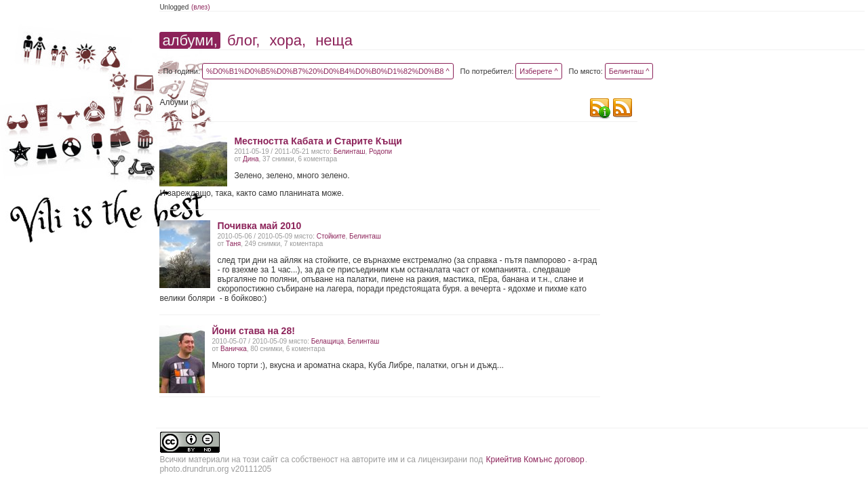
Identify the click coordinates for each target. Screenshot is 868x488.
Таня (233, 244)
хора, (288, 40)
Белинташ (350, 151)
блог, (243, 40)
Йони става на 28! (253, 331)
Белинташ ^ (629, 71)
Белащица (328, 341)
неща (334, 40)
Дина (251, 159)
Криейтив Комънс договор (535, 460)
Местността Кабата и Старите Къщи (318, 141)
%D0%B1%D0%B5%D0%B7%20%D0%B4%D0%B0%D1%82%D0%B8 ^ (328, 71)
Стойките (331, 236)
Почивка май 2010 (259, 226)
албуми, (190, 40)
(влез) (201, 7)
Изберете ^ (538, 71)
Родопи (380, 151)
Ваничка (234, 349)
